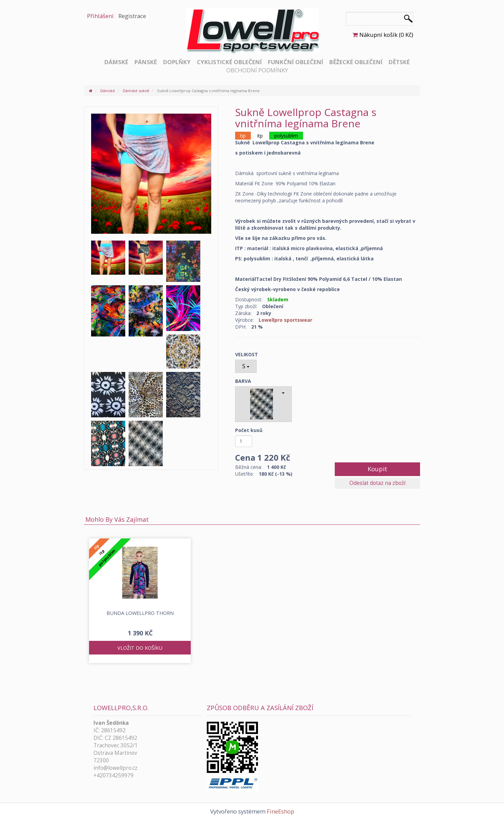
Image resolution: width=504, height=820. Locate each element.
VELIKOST (247, 354)
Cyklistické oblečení (229, 62)
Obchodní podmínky (257, 70)
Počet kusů (249, 430)
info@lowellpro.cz (116, 768)
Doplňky (177, 62)
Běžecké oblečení (356, 62)
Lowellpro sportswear (285, 320)
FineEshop (280, 811)
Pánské (146, 62)
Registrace (132, 16)
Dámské (116, 62)
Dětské (399, 62)
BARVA (243, 381)
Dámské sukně (136, 91)
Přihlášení (100, 16)
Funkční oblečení (296, 62)
